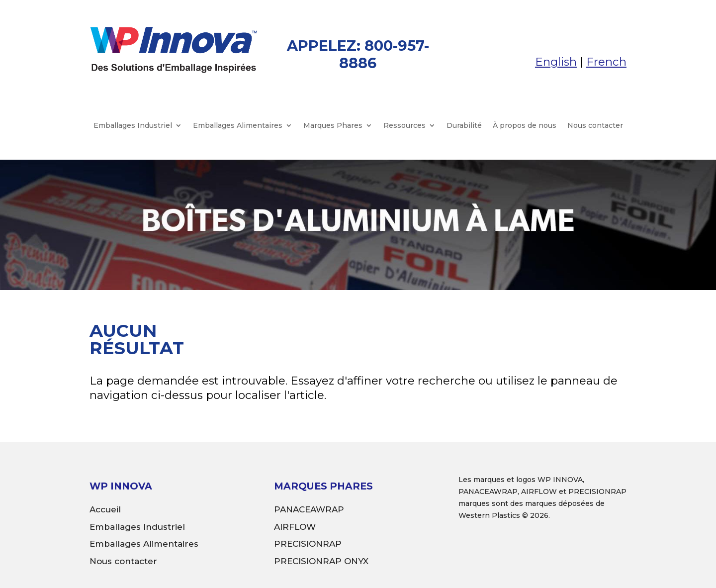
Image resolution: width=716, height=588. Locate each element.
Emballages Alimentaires (238, 126)
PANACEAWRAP (309, 509)
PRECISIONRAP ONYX (321, 561)
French (606, 62)
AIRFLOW (295, 527)
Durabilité (464, 126)
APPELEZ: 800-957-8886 (358, 54)
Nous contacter (595, 126)
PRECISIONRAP (308, 544)
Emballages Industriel (133, 126)
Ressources (404, 126)
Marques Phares (333, 126)
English (556, 62)
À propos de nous (525, 126)
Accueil (105, 509)
